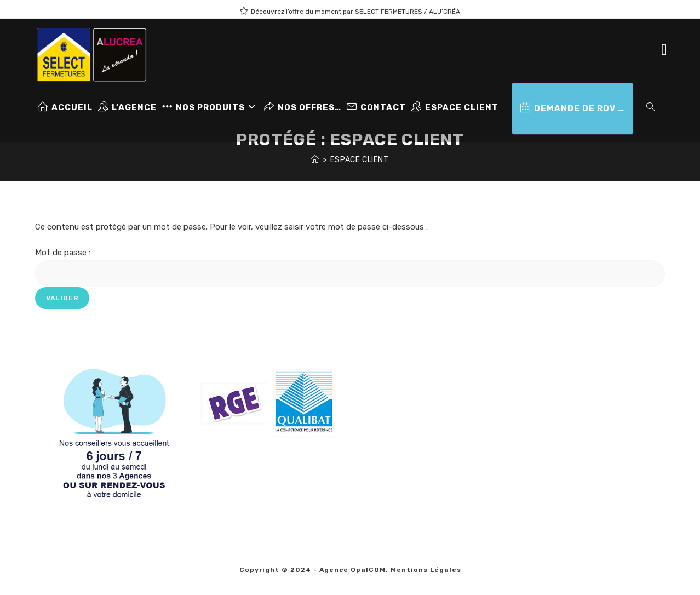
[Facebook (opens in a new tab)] (664, 50)
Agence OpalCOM (352, 570)
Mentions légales (426, 570)
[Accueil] (315, 160)
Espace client (360, 160)
